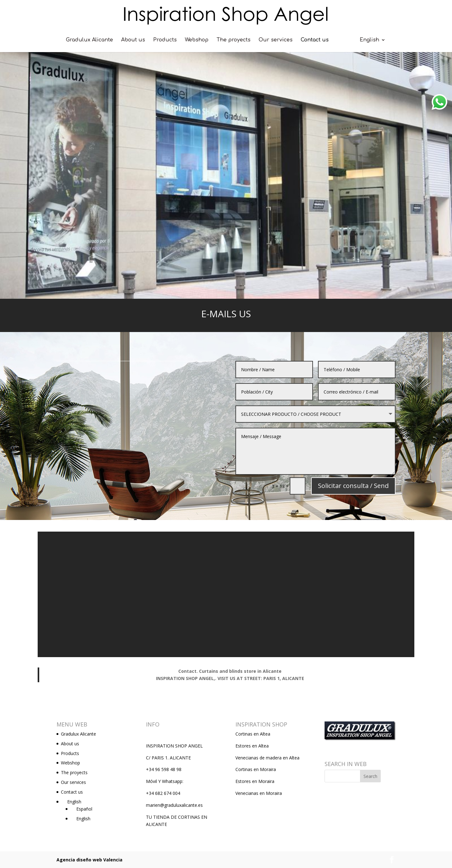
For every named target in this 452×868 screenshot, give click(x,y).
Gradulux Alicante (89, 40)
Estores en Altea (252, 746)
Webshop (197, 40)
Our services (276, 40)
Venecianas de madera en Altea (267, 758)
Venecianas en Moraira (259, 793)
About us (133, 40)
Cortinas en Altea (253, 734)
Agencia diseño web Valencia (89, 860)
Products (165, 40)
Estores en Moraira (255, 781)
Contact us (315, 40)
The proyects (234, 40)
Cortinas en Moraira (256, 769)
